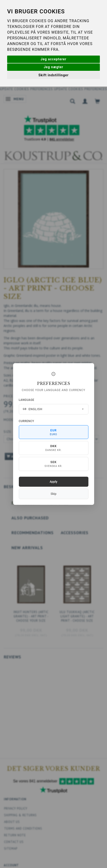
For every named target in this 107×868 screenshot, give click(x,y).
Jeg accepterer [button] (53, 59)
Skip (53, 494)
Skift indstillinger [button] (53, 75)
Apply (54, 482)
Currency (27, 421)
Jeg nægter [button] (54, 67)
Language (27, 400)
